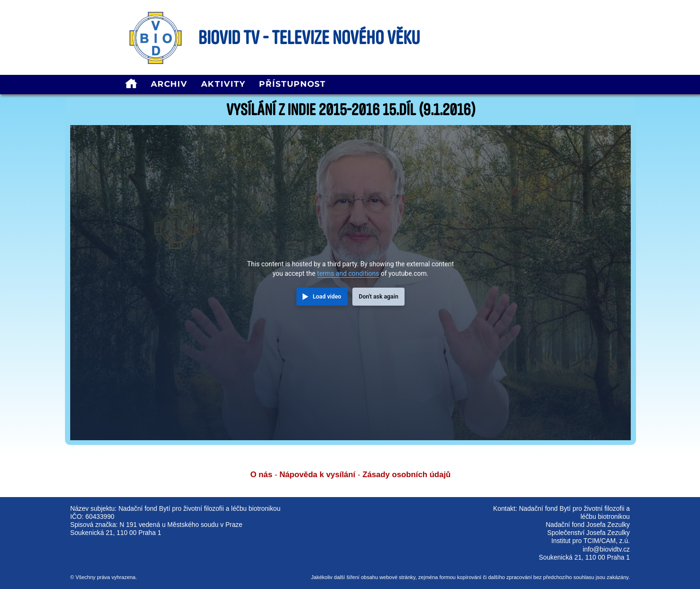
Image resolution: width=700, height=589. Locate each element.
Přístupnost (292, 84)
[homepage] (131, 85)
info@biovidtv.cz (606, 549)
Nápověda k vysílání (317, 475)
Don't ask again (378, 297)
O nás (262, 475)
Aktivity (223, 84)
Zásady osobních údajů (406, 475)
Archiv (169, 84)
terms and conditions (348, 273)
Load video (327, 297)
